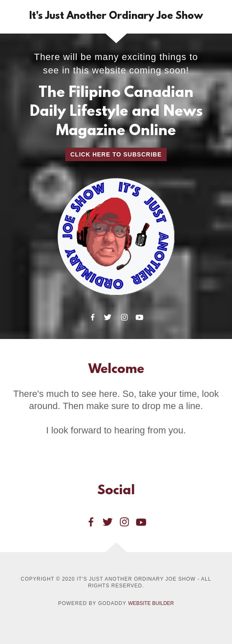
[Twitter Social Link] (108, 522)
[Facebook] (93, 317)
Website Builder (151, 603)
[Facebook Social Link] (91, 522)
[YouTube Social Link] (141, 522)
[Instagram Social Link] (124, 522)
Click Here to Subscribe (116, 154)
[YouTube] (139, 317)
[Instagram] (124, 317)
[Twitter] (108, 317)
